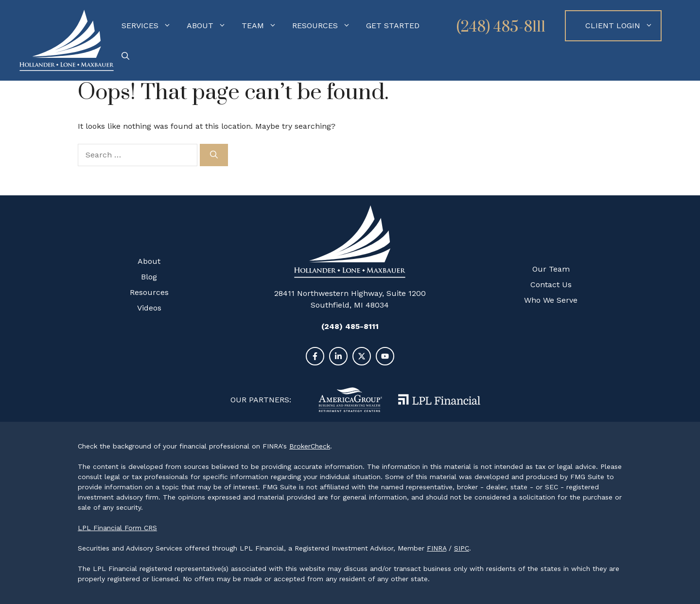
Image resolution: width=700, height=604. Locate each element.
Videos (149, 308)
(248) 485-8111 (501, 27)
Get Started (393, 26)
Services (150, 26)
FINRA (437, 548)
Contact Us (551, 285)
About (210, 26)
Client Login (623, 26)
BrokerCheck (310, 446)
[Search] (214, 155)
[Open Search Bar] (125, 56)
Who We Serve (551, 300)
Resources (325, 26)
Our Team (551, 269)
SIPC (462, 548)
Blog (149, 277)
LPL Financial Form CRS (117, 528)
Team (263, 26)
